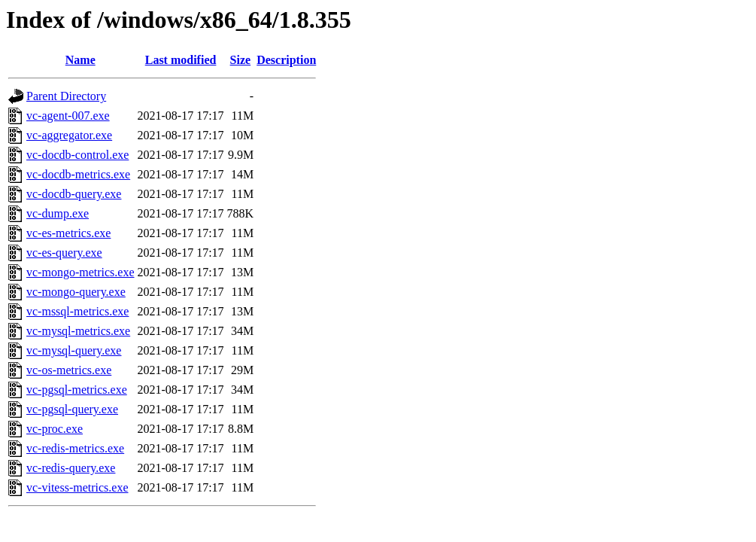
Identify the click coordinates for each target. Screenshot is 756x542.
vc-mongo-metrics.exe (80, 272)
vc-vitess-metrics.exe (77, 487)
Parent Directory (66, 96)
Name (80, 60)
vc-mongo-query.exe (76, 292)
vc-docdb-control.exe (77, 155)
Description (286, 60)
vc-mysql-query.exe (74, 350)
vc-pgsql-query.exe (72, 409)
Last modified (181, 60)
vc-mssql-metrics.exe (77, 311)
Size (241, 60)
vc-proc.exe (55, 429)
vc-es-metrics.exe (68, 233)
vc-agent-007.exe (68, 116)
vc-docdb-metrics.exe (78, 174)
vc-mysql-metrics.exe (78, 331)
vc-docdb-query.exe (74, 194)
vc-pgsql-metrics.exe (77, 390)
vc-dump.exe (58, 213)
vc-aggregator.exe (69, 135)
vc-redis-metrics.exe (75, 448)
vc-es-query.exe (64, 253)
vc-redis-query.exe (71, 468)
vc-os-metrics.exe (69, 370)
